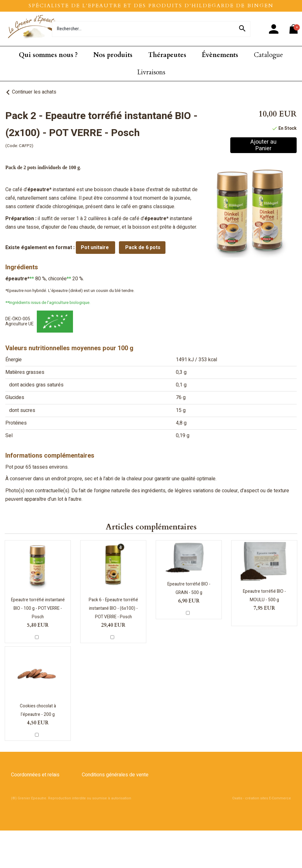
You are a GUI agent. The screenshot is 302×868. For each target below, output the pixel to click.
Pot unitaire (95, 248)
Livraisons (151, 72)
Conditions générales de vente (115, 775)
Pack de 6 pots (142, 248)
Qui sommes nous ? (48, 55)
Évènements (220, 55)
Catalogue (268, 55)
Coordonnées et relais (35, 775)
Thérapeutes (167, 55)
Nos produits (113, 55)
